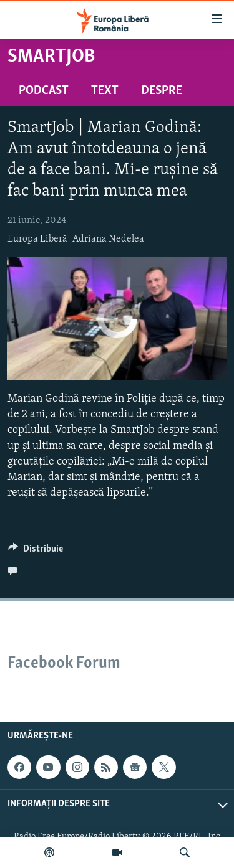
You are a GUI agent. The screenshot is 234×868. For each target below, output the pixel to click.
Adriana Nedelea (108, 239)
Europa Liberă (37, 239)
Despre (162, 91)
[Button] (36, 552)
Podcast (44, 91)
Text (105, 91)
